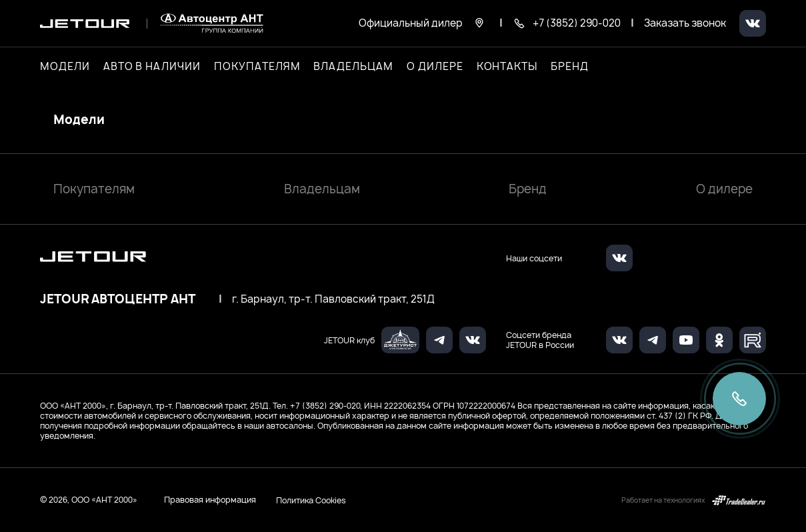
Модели (79, 120)
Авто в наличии (152, 67)
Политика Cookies (311, 500)
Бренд (528, 189)
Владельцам (322, 189)
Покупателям (94, 189)
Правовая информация (210, 500)
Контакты (507, 67)
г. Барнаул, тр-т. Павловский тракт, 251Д (333, 299)
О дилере (435, 67)
